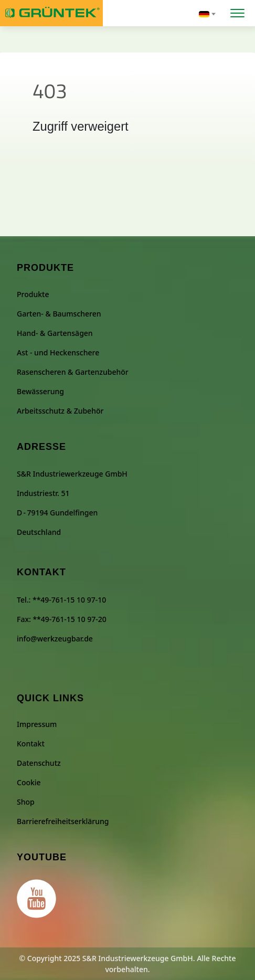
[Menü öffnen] (237, 12)
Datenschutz (39, 763)
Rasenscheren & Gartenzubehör (73, 372)
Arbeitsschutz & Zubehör (60, 411)
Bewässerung (40, 391)
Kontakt (31, 744)
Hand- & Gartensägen (55, 333)
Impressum (37, 724)
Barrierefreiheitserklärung (63, 821)
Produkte (33, 294)
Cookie (29, 782)
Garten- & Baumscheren (59, 314)
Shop (26, 802)
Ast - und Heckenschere (58, 352)
